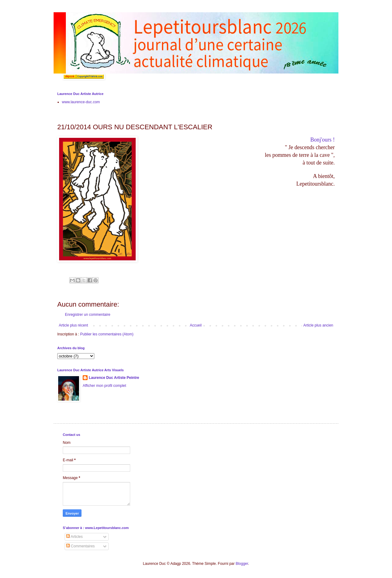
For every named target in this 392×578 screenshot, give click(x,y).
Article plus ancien (318, 325)
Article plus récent (73, 325)
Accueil (196, 325)
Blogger (242, 564)
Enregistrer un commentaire (88, 315)
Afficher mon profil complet (104, 386)
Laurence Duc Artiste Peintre (114, 378)
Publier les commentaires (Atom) (107, 334)
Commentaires (80, 546)
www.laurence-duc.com (81, 102)
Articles (74, 537)
